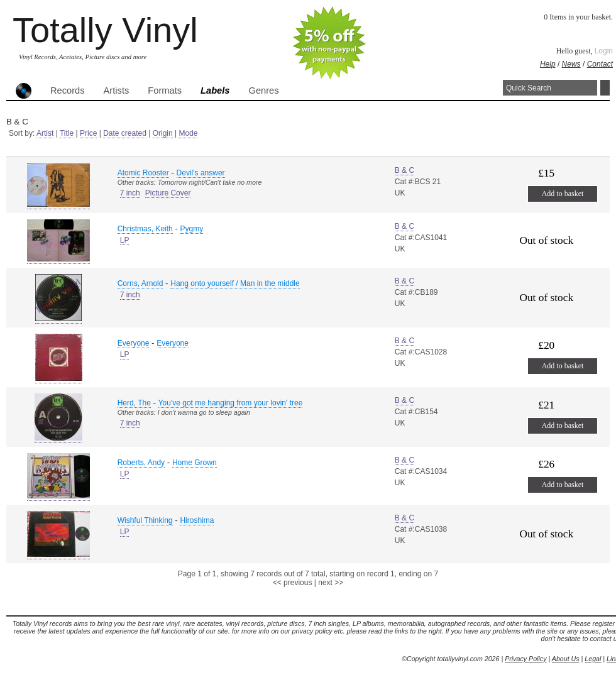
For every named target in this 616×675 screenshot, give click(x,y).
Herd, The (134, 403)
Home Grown (195, 463)
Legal (593, 659)
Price (88, 133)
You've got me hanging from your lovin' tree (231, 403)
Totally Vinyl (105, 30)
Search (605, 88)
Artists (117, 91)
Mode (188, 133)
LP (125, 240)
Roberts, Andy (141, 463)
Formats (165, 91)
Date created (125, 133)
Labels (215, 91)
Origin (163, 133)
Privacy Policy (525, 659)
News (571, 64)
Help (548, 64)
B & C (404, 170)
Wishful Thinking (145, 520)
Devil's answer (201, 173)
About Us (566, 659)
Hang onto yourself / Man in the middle (235, 283)
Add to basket (563, 194)
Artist (45, 133)
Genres (263, 91)
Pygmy (192, 229)
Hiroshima (197, 520)
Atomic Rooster (143, 173)
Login (604, 51)
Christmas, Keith (145, 229)
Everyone (134, 343)
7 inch (130, 193)
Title (67, 133)
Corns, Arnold (140, 283)
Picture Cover (168, 193)
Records (68, 91)
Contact (600, 64)
